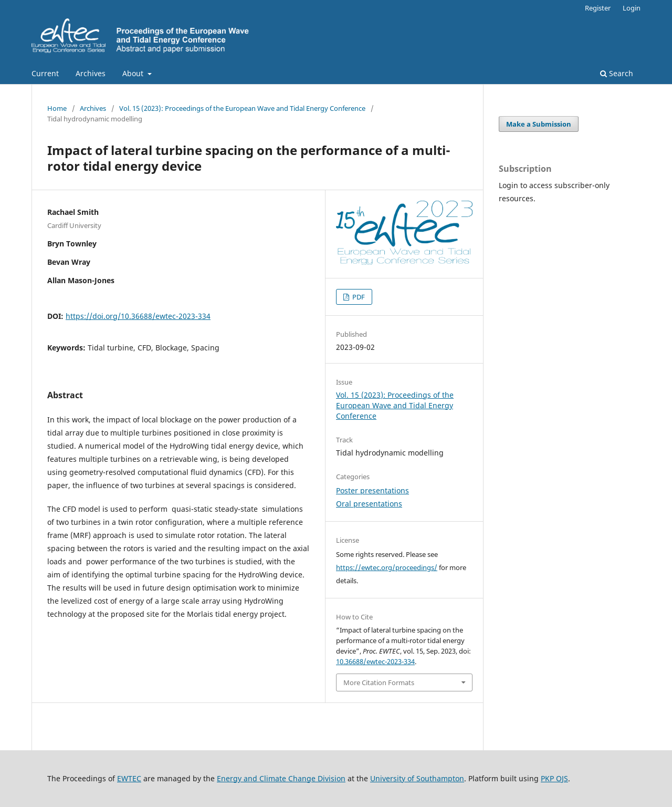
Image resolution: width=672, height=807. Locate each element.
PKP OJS (554, 778)
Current (45, 73)
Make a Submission (539, 124)
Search (617, 73)
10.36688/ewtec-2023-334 (375, 661)
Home (57, 108)
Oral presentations (369, 504)
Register (598, 8)
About (134, 73)
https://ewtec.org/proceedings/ (387, 567)
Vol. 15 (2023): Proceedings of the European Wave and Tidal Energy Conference (242, 108)
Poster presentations (372, 490)
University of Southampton (417, 778)
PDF (358, 297)
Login (632, 8)
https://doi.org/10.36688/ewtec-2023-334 (138, 316)
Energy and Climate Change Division (281, 778)
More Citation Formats (379, 682)
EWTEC (129, 778)
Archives (91, 73)
